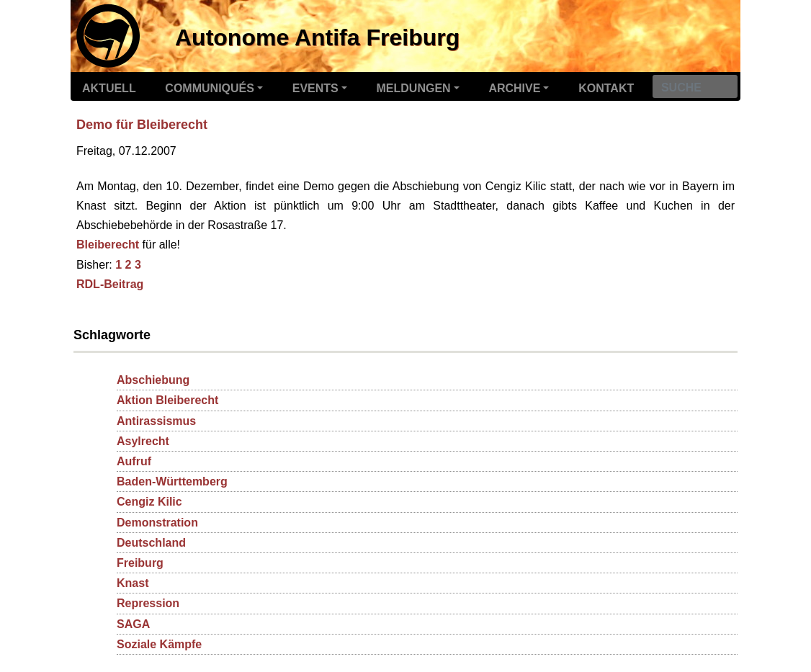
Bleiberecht (108, 245)
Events (315, 88)
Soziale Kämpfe (159, 644)
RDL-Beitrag (110, 284)
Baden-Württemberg (172, 481)
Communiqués (210, 88)
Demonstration (157, 523)
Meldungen (414, 88)
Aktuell (109, 88)
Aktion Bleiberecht (167, 400)
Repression (148, 603)
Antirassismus (156, 421)
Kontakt (606, 88)
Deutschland (151, 543)
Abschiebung (153, 380)
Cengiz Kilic (149, 502)
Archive (514, 88)
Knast (133, 583)
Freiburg (140, 563)
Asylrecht (143, 441)
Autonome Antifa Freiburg (317, 37)
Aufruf (134, 461)
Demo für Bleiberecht (142, 125)
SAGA (133, 624)
